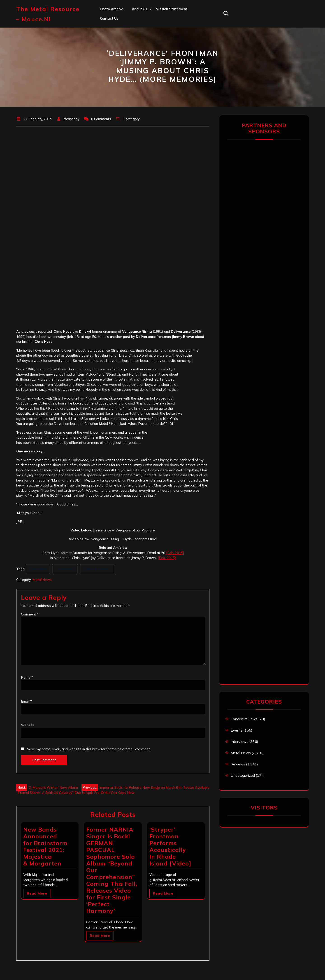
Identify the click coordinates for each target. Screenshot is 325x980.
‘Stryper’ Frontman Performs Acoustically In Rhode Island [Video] (170, 846)
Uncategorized (243, 775)
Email (26, 701)
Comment (30, 614)
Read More (37, 893)
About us (139, 9)
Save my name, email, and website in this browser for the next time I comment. (89, 749)
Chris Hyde (38, 569)
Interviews (239, 741)
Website (28, 725)
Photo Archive (112, 9)
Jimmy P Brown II (97, 569)
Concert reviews (244, 719)
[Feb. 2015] (175, 553)
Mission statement (172, 9)
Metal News (42, 580)
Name (27, 677)
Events (237, 730)
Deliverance (65, 569)
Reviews (238, 764)
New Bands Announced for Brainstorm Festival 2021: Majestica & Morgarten (45, 846)
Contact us (109, 18)
